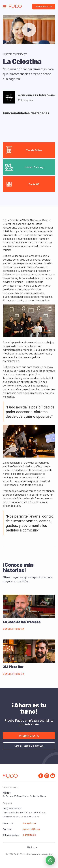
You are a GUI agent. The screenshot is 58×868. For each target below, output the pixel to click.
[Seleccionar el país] (29, 847)
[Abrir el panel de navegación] (5, 7)
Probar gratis (44, 7)
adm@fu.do (29, 835)
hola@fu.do (29, 823)
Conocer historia (14, 629)
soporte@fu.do (31, 829)
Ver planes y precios (29, 746)
